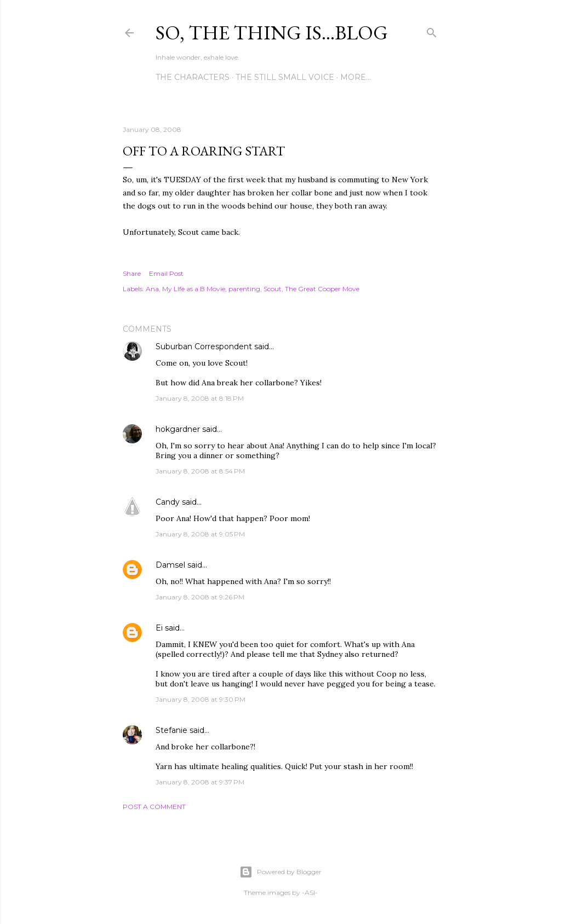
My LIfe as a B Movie (194, 289)
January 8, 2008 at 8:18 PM (200, 398)
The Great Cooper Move (322, 289)
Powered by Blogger (280, 872)
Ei (159, 628)
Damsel (170, 565)
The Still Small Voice (285, 77)
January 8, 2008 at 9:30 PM (201, 699)
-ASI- (310, 893)
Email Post (166, 273)
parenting (244, 289)
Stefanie (171, 730)
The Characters (193, 77)
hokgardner (178, 429)
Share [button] (132, 273)
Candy (168, 502)
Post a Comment (154, 807)
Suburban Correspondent (204, 347)
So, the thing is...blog (272, 33)
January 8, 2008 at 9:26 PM (200, 597)
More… (356, 77)
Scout (273, 289)
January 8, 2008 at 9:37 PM (200, 782)
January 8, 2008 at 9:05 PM (200, 534)
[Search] (432, 30)
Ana (152, 289)
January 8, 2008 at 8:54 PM (200, 471)
